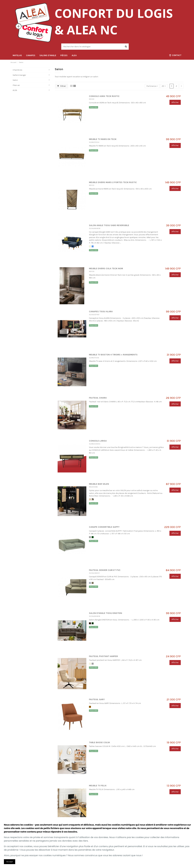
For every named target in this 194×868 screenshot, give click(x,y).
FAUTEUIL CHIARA (98, 398)
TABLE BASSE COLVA (99, 742)
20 (164, 86)
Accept (10, 862)
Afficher (175, 102)
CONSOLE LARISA (98, 441)
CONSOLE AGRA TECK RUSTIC (104, 96)
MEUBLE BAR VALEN (99, 484)
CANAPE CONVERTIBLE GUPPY (104, 527)
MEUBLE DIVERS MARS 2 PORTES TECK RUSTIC (113, 182)
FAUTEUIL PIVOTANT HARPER (103, 656)
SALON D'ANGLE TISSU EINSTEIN (106, 613)
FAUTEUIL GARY (97, 699)
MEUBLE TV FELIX (98, 786)
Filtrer (62, 86)
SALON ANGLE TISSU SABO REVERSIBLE (109, 225)
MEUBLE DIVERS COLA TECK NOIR (106, 269)
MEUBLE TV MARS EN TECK (103, 139)
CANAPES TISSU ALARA (101, 312)
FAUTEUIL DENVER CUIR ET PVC (105, 570)
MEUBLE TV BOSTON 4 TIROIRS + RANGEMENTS (113, 355)
